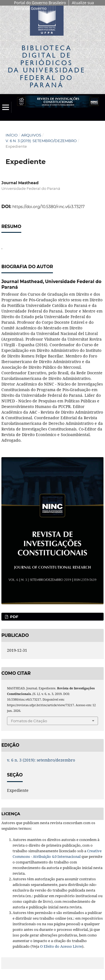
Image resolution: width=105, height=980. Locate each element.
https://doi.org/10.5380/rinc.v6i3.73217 (48, 207)
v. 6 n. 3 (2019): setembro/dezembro (41, 141)
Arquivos (31, 135)
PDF (14, 617)
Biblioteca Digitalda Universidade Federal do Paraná (47, 66)
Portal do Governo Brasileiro (40, 3)
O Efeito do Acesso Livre (61, 946)
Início (12, 135)
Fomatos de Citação (29, 721)
